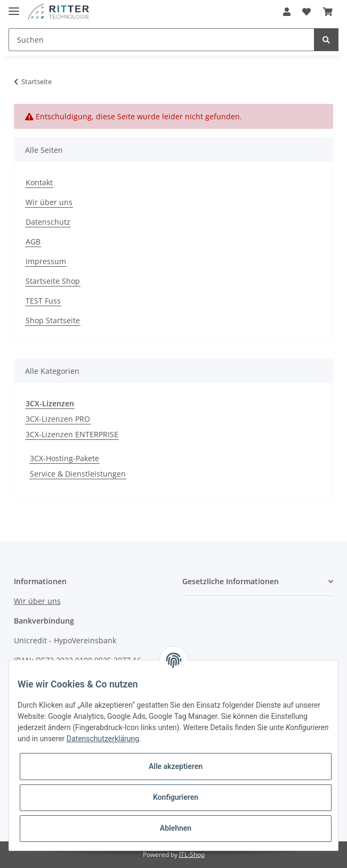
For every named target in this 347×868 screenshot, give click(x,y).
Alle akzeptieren (176, 766)
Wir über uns (49, 202)
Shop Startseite (53, 320)
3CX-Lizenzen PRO (58, 419)
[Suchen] (162, 40)
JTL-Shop (192, 854)
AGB (33, 241)
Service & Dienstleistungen (78, 474)
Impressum (46, 261)
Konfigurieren (176, 797)
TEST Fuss (43, 301)
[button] (287, 12)
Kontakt (39, 182)
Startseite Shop (53, 281)
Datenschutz (48, 222)
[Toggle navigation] (14, 7)
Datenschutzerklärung (103, 739)
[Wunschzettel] (306, 12)
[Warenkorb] (328, 12)
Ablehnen (176, 828)
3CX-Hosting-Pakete (64, 458)
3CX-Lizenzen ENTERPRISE (72, 434)
